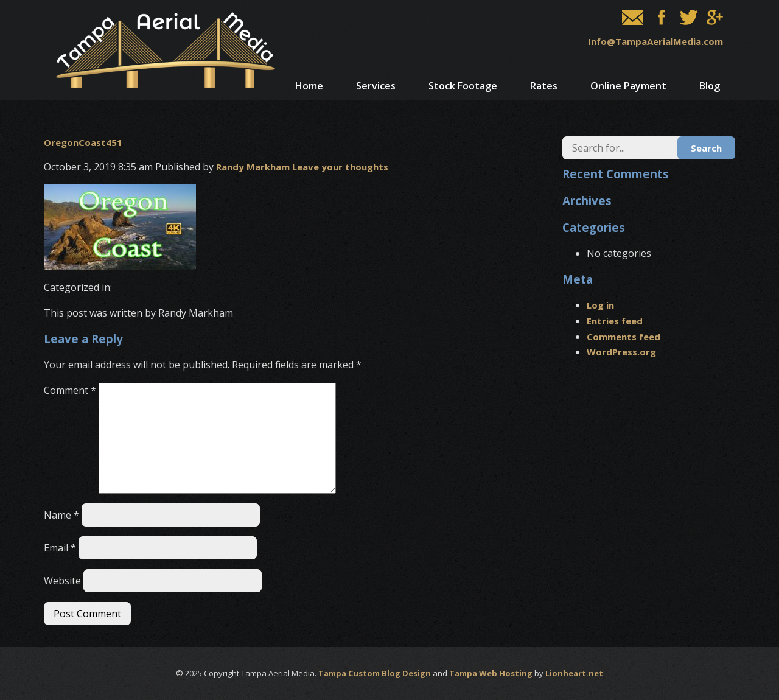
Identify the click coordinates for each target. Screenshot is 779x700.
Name (61, 515)
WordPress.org (621, 352)
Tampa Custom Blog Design (375, 673)
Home (309, 86)
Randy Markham (253, 167)
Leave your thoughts (340, 167)
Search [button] (706, 148)
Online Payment (628, 86)
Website (62, 581)
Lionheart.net (574, 673)
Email (60, 548)
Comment (70, 390)
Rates (544, 86)
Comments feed (624, 337)
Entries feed (615, 321)
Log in (600, 305)
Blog (710, 86)
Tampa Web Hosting (491, 673)
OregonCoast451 (83, 142)
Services (376, 86)
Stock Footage (463, 86)
